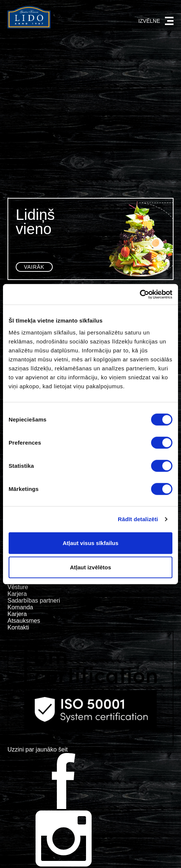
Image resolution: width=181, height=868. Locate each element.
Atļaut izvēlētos (90, 567)
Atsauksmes (24, 621)
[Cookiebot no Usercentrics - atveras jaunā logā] (140, 294)
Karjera (17, 594)
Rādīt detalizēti (138, 519)
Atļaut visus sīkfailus (90, 543)
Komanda (20, 607)
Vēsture (18, 587)
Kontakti (18, 627)
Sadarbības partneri (34, 601)
